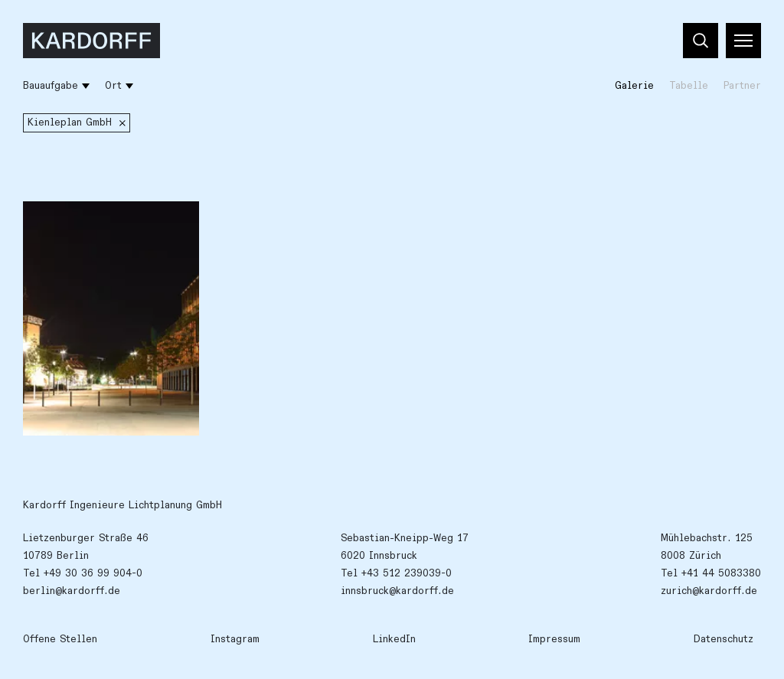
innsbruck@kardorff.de (397, 591)
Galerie (634, 86)
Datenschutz (724, 639)
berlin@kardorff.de (72, 591)
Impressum (554, 639)
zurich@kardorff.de (709, 591)
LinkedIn (394, 639)
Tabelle (689, 86)
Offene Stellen (60, 639)
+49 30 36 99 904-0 (93, 573)
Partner (742, 86)
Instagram (235, 639)
